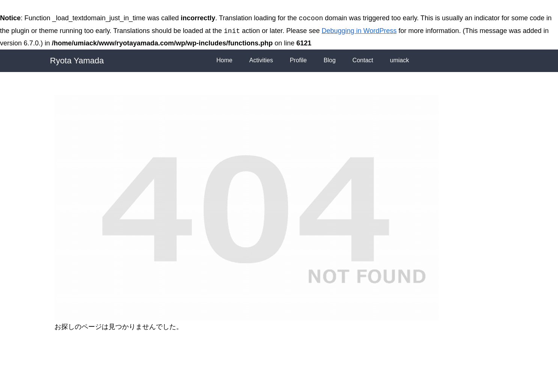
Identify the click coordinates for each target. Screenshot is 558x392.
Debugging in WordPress (359, 31)
